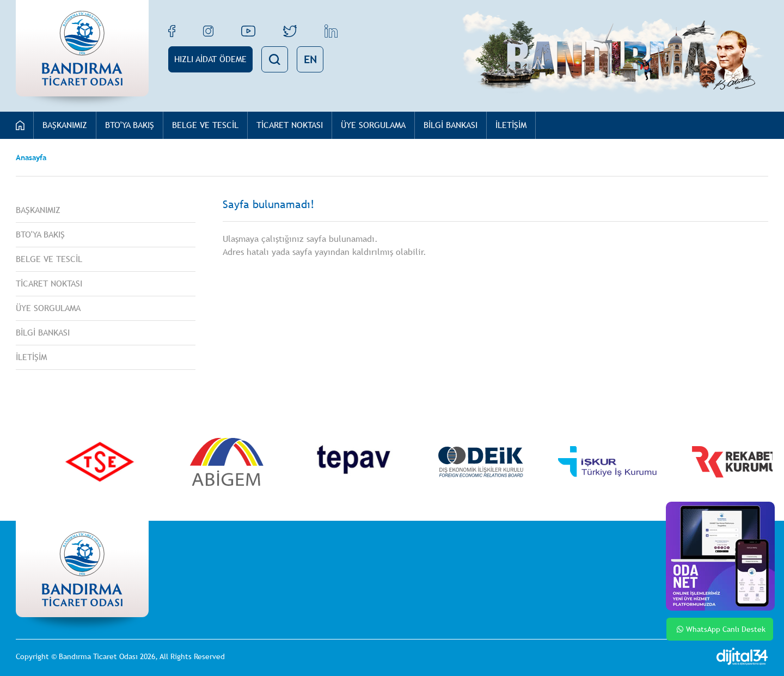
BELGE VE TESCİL (205, 125)
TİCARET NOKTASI (290, 125)
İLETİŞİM (511, 125)
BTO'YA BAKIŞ (130, 125)
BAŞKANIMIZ (65, 125)
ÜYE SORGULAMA (373, 125)
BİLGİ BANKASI (451, 125)
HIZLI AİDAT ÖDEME (210, 59)
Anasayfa (31, 157)
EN (310, 59)
